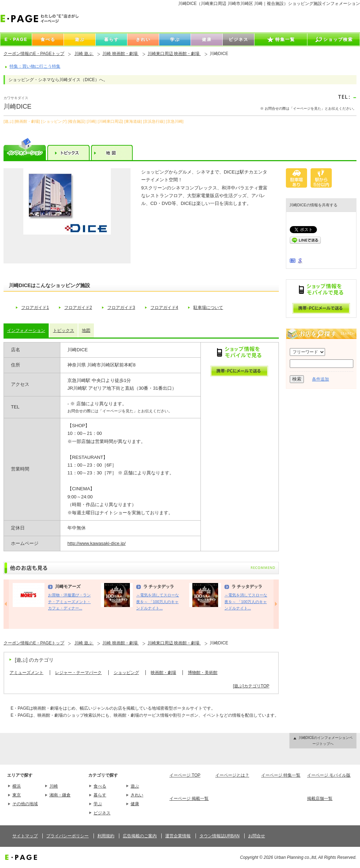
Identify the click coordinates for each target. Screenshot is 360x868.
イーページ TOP (185, 775)
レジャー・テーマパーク (78, 673)
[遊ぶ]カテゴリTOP (251, 686)
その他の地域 (25, 804)
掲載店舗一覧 (320, 799)
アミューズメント (26, 673)
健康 (135, 804)
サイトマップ (25, 836)
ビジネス (102, 813)
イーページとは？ (232, 775)
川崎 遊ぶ (84, 54)
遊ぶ (135, 786)
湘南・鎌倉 (60, 795)
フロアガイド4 (164, 308)
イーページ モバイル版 (329, 775)
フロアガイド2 (78, 308)
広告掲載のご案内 (140, 836)
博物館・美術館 (203, 673)
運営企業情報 (178, 836)
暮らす (100, 795)
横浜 (17, 786)
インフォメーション (26, 330)
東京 (17, 795)
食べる (100, 786)
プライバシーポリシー (67, 836)
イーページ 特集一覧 (281, 775)
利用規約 (106, 836)
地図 (86, 330)
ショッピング (126, 673)
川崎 (54, 786)
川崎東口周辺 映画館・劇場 (174, 54)
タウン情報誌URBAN (220, 836)
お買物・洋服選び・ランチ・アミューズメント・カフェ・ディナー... (69, 602)
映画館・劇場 (163, 673)
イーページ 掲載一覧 (189, 799)
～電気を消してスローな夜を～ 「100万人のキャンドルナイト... (158, 602)
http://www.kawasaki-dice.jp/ (97, 543)
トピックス (64, 330)
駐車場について (208, 308)
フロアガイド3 (121, 308)
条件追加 (320, 379)
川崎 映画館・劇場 (121, 54)
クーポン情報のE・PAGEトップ (34, 54)
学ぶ (98, 804)
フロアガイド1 (35, 308)
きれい (137, 795)
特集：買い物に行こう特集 (35, 66)
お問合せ (257, 836)
